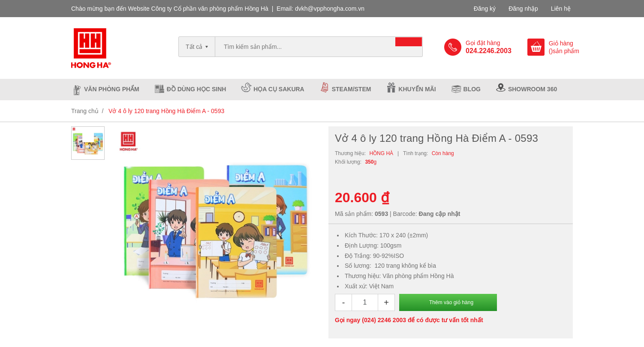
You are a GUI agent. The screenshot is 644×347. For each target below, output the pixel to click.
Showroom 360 (533, 89)
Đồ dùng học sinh (197, 89)
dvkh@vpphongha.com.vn (330, 9)
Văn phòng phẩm (112, 89)
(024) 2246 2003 (384, 320)
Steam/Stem (352, 89)
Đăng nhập (523, 9)
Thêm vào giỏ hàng (451, 302)
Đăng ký (485, 9)
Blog (472, 89)
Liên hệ (561, 9)
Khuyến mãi (417, 89)
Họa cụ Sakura (279, 89)
